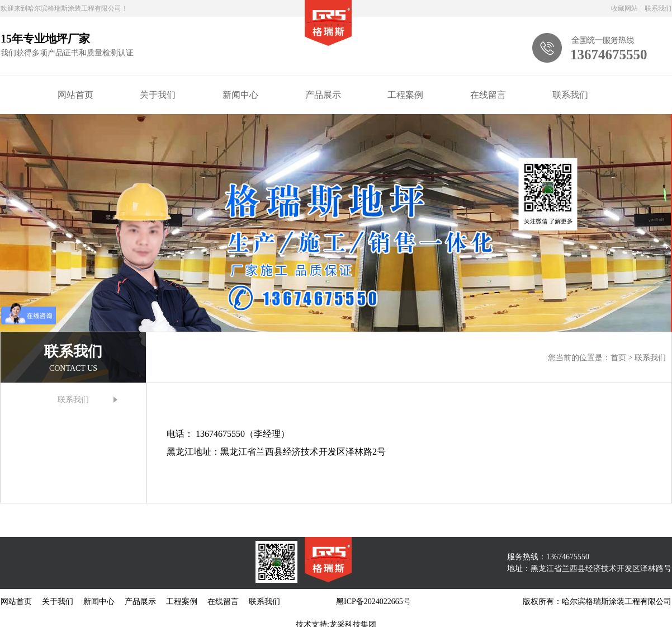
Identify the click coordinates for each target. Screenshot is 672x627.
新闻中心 (240, 95)
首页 (619, 358)
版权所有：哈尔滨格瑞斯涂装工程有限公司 (597, 602)
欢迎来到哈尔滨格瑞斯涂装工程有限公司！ (64, 8)
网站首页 (75, 95)
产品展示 (323, 95)
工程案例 (405, 95)
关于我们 (158, 95)
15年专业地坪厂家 (45, 39)
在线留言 (488, 95)
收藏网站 (624, 8)
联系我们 (658, 8)
